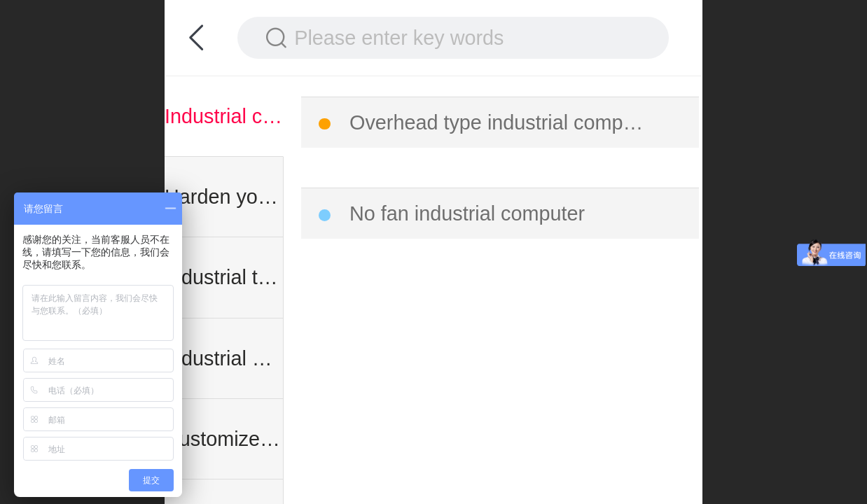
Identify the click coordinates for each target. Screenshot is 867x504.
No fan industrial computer (467, 213)
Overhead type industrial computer (501, 122)
